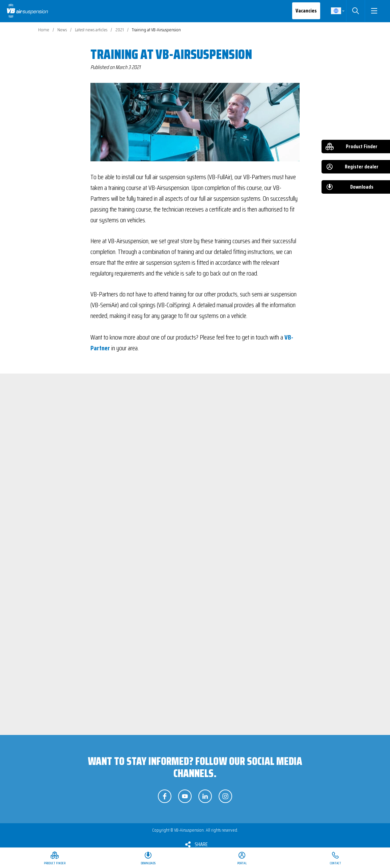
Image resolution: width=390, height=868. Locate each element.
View (116, 519)
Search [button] (355, 11)
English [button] (336, 11)
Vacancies (306, 11)
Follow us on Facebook (165, 796)
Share (201, 844)
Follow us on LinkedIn (205, 796)
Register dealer (362, 167)
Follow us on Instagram (225, 796)
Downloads (362, 187)
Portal (242, 863)
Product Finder (362, 146)
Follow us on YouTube (185, 796)
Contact (336, 863)
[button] (374, 11)
